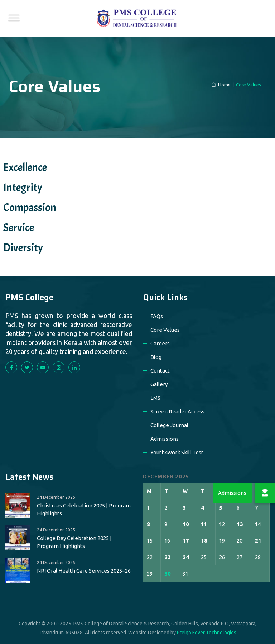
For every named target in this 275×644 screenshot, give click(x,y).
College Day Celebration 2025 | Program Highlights (74, 542)
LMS (155, 398)
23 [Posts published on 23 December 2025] (168, 557)
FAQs (157, 316)
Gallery (159, 384)
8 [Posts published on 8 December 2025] (148, 524)
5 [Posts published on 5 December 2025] (221, 508)
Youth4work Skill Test (177, 452)
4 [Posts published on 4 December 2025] (202, 508)
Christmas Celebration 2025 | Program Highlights (84, 509)
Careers (160, 343)
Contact (160, 371)
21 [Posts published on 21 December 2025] (258, 541)
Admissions (165, 439)
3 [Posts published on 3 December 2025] (184, 508)
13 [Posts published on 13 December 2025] (240, 524)
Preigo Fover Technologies (207, 633)
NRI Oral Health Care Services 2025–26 (84, 571)
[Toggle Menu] (14, 18)
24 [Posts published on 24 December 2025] (186, 557)
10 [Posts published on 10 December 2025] (186, 524)
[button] (265, 493)
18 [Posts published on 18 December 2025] (204, 541)
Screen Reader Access (177, 411)
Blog (156, 357)
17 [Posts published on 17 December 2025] (186, 541)
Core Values (165, 330)
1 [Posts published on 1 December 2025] (148, 508)
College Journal (169, 425)
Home (221, 85)
